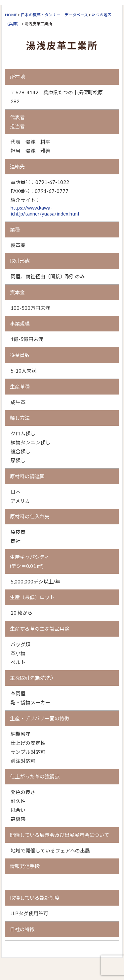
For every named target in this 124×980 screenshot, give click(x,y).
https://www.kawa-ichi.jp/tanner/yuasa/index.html (45, 211)
